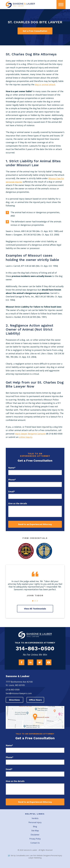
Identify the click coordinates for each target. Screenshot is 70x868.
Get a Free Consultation (35, 31)
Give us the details (18, 503)
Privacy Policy (35, 839)
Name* (12, 468)
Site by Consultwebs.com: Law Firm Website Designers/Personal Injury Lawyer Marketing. (35, 857)
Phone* (12, 480)
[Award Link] (26, 551)
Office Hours (35, 700)
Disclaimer (35, 835)
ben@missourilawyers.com (19, 693)
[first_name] (35, 473)
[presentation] (61, 5)
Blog (35, 826)
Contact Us (35, 843)
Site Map (35, 831)
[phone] (35, 484)
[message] (35, 511)
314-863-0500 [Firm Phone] (35, 649)
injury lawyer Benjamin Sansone (30, 434)
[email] (35, 496)
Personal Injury (35, 822)
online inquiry (26, 437)
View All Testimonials (35, 609)
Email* (12, 492)
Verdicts (35, 818)
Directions (14, 700)
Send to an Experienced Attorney (35, 524)
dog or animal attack (45, 85)
